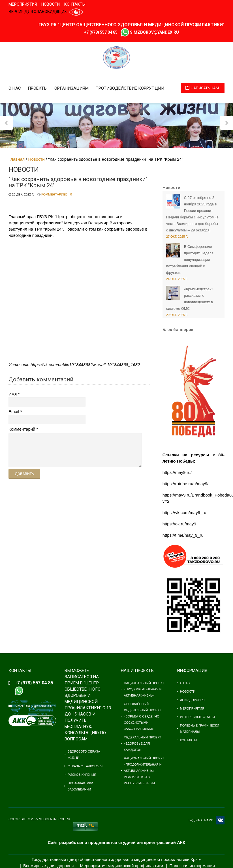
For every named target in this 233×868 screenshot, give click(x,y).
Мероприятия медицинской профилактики (121, 866)
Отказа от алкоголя (85, 766)
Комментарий (22, 429)
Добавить (24, 474)
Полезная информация (192, 866)
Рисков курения (82, 775)
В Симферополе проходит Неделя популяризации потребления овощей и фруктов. (190, 260)
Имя (13, 394)
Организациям (71, 88)
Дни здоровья (192, 700)
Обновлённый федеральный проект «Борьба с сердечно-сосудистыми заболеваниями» (143, 716)
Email (14, 412)
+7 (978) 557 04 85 (101, 32)
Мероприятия (23, 4)
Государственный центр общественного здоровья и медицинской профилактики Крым (116, 859)
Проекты (38, 88)
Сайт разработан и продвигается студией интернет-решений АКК (117, 842)
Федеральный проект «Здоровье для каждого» (143, 744)
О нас (15, 88)
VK (220, 820)
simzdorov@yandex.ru (154, 32)
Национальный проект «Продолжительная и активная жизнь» (144, 689)
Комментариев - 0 (57, 194)
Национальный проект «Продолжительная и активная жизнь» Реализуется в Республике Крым (144, 771)
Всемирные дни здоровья (48, 866)
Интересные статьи (197, 717)
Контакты (75, 4)
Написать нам (205, 88)
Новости (51, 4)
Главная (17, 159)
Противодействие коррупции (130, 88)
